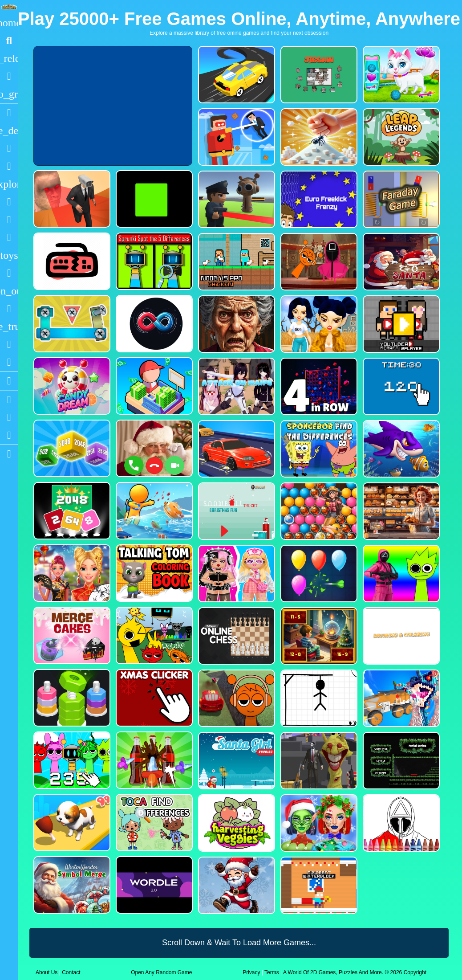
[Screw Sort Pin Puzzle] (153, 760)
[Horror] (9, 309)
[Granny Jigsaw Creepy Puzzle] (236, 324)
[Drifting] (9, 344)
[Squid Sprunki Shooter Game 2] (400, 574)
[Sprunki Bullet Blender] (236, 199)
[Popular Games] (9, 76)
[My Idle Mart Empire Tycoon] (153, 386)
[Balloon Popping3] (318, 574)
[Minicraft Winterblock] (318, 885)
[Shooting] (9, 202)
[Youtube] (9, 400)
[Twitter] (9, 435)
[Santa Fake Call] (153, 448)
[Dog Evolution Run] (71, 823)
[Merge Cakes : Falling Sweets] (71, 635)
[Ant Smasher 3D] (318, 137)
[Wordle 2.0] (153, 885)
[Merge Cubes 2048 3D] (71, 448)
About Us (47, 972)
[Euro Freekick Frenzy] (318, 199)
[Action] (9, 131)
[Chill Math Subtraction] (318, 636)
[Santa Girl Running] (236, 761)
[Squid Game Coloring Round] (400, 823)
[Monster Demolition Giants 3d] (400, 698)
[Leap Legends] (400, 137)
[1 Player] (9, 291)
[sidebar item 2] (9, 454)
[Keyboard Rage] (71, 261)
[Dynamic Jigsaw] (318, 75)
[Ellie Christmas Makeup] (318, 823)
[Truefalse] (153, 199)
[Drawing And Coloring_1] (400, 636)
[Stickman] (9, 237)
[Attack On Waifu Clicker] (236, 386)
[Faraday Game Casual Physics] (400, 199)
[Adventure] (9, 184)
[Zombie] (9, 220)
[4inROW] (318, 386)
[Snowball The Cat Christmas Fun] (236, 511)
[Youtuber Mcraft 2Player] (400, 324)
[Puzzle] (9, 148)
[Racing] (9, 113)
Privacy (251, 972)
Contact (71, 972)
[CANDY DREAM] (71, 386)
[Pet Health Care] (400, 75)
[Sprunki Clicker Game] (71, 760)
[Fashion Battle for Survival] (318, 324)
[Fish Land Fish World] (153, 511)
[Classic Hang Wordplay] (318, 698)
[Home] (9, 23)
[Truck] (9, 327)
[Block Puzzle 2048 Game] (71, 511)
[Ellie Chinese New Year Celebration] (71, 573)
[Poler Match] (153, 324)
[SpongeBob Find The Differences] (318, 449)
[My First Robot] (236, 574)
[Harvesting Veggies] (236, 823)
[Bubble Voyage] (318, 511)
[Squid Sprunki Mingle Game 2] (318, 262)
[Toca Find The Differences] (153, 823)
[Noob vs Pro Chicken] (236, 262)
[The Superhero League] (236, 137)
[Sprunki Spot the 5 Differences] (153, 261)
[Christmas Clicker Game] (153, 698)
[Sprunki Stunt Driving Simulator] (236, 698)
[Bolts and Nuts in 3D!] (71, 324)
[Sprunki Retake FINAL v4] (153, 635)
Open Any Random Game (161, 972)
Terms (272, 972)
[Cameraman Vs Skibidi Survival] (71, 199)
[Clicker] (9, 362)
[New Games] (9, 58)
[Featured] (9, 94)
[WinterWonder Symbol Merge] (71, 885)
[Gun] (9, 273)
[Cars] (9, 255)
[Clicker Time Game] (400, 386)
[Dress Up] (9, 166)
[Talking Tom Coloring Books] (153, 573)
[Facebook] (9, 417)
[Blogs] (9, 381)
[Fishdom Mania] (400, 449)
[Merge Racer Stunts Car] (236, 75)
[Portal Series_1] (400, 761)
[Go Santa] (400, 262)
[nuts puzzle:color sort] (71, 698)
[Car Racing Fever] (236, 449)
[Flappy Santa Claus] (236, 885)
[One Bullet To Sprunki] (318, 761)
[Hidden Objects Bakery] (400, 511)
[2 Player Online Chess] (236, 636)
